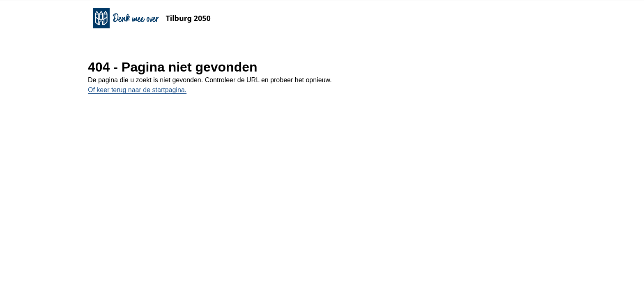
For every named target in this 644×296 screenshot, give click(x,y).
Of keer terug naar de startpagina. (137, 90)
